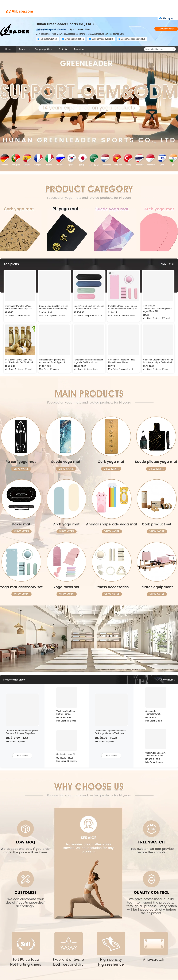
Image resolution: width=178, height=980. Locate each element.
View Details (22, 756)
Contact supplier (166, 29)
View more (168, 680)
